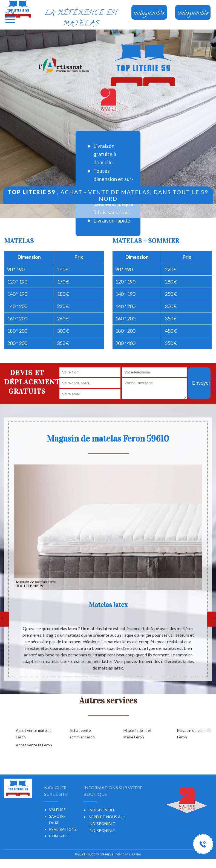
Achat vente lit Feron (34, 745)
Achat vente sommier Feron (82, 734)
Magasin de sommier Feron (195, 734)
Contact (59, 836)
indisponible (102, 824)
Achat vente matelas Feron (34, 734)
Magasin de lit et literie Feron (138, 734)
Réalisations (63, 829)
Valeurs (57, 810)
